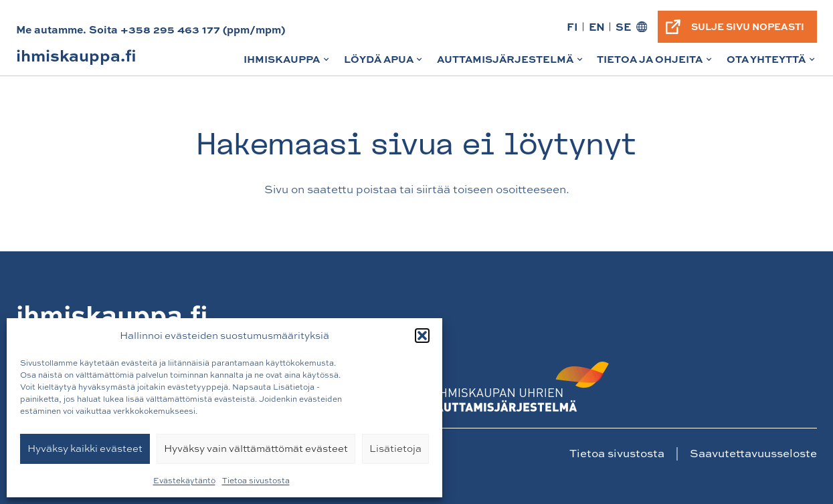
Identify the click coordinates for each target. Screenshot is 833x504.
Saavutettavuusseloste (753, 453)
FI (572, 26)
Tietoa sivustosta (256, 481)
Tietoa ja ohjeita (655, 64)
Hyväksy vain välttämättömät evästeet (256, 448)
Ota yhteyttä (772, 64)
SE (623, 26)
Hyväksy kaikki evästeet (85, 448)
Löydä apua (384, 64)
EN (597, 26)
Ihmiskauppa (287, 64)
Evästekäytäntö (184, 481)
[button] (422, 336)
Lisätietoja (395, 448)
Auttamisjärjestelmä (511, 64)
